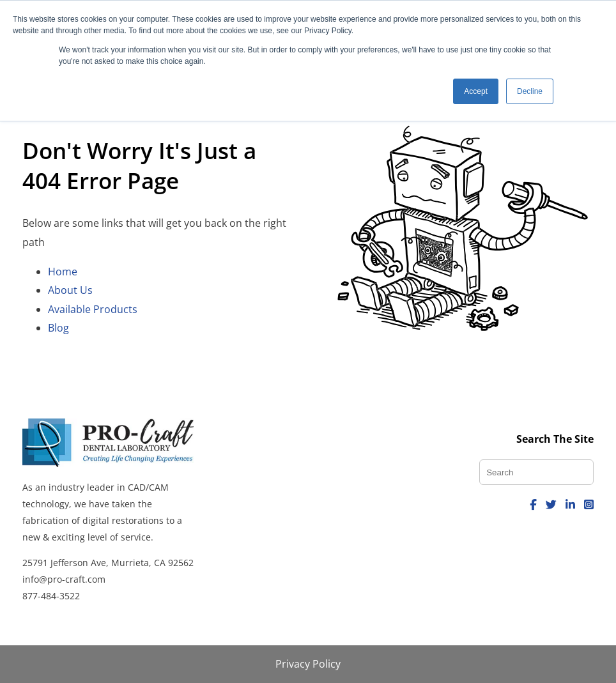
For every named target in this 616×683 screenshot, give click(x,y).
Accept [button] (476, 91)
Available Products (93, 309)
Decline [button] (530, 91)
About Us (70, 290)
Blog (58, 328)
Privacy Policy (308, 664)
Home (63, 272)
